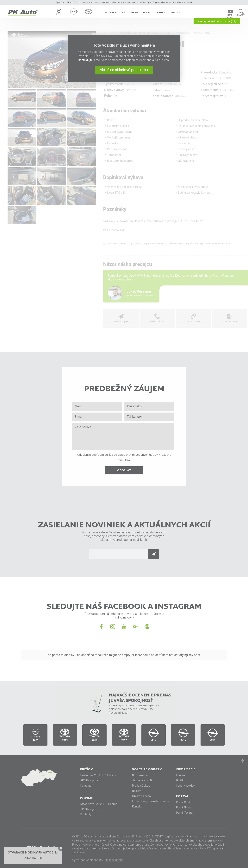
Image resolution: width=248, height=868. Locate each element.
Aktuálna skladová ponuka (124, 70)
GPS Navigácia (89, 780)
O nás (147, 13)
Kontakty (86, 786)
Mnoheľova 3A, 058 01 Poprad (99, 804)
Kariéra (160, 13)
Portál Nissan (184, 807)
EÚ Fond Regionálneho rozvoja (151, 801)
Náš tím (137, 791)
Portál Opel (183, 802)
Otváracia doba (141, 796)
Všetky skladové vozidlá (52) (217, 21)
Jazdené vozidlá (115, 13)
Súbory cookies (185, 786)
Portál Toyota (184, 813)
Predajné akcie (141, 786)
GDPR (180, 780)
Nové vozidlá (140, 775)
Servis (134, 13)
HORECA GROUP (114, 860)
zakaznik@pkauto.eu (137, 841)
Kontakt (176, 13)
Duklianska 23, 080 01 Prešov (98, 775)
